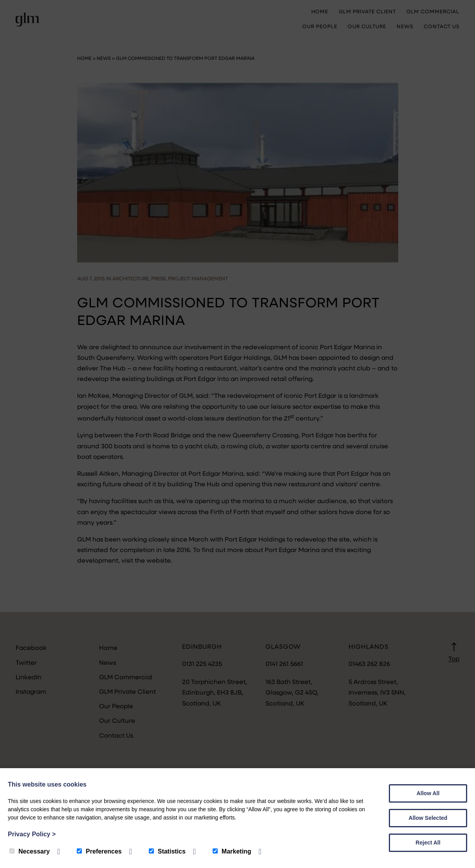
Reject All (428, 843)
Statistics (167, 851)
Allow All (428, 793)
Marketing (232, 851)
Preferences (99, 851)
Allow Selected (428, 818)
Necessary (30, 851)
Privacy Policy (32, 834)
